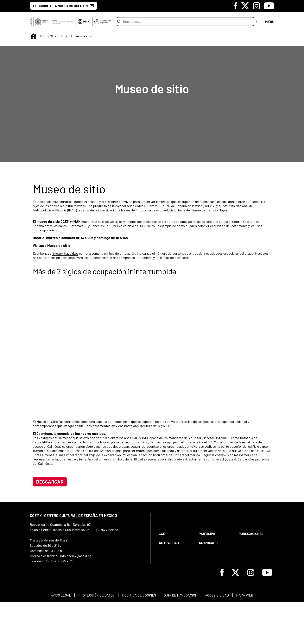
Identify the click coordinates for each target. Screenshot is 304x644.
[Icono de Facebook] (236, 6)
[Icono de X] (245, 6)
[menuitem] (175, 570)
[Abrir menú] (270, 23)
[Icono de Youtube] (269, 6)
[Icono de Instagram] (256, 6)
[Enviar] (119, 23)
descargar (50, 518)
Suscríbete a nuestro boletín (63, 6)
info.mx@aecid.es (65, 256)
